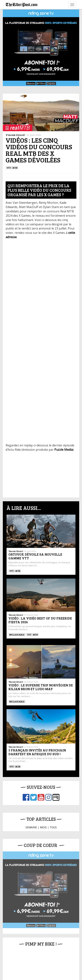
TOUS (53, 827)
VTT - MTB (12, 168)
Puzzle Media (64, 450)
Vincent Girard (15, 135)
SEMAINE (31, 827)
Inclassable (17, 635)
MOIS (43, 827)
